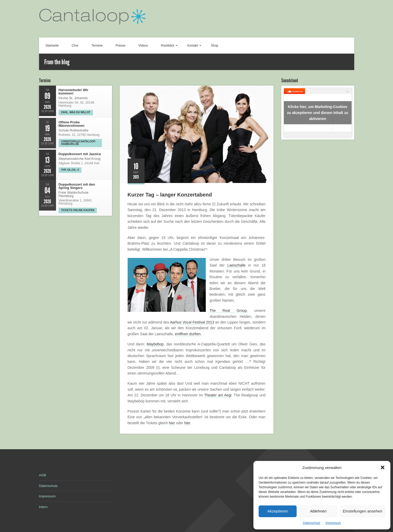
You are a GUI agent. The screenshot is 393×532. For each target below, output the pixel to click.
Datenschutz (312, 523)
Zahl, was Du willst (76, 112)
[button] (383, 467)
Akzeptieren (277, 511)
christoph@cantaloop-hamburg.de (79, 143)
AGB (43, 475)
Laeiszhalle (236, 265)
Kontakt (193, 46)
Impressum (333, 523)
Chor (75, 46)
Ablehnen (318, 511)
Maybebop (155, 344)
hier (172, 423)
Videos (143, 46)
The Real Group (228, 311)
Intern (43, 507)
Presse (120, 46)
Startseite (52, 46)
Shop (215, 46)
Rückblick (168, 46)
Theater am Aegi (218, 395)
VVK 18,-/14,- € (70, 170)
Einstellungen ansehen (363, 511)
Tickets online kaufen (78, 210)
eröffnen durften (188, 334)
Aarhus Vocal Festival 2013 (192, 322)
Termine (97, 46)
